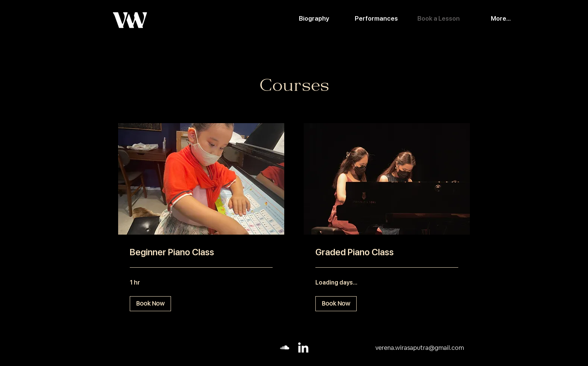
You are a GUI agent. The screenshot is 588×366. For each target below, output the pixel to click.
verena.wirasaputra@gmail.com (420, 348)
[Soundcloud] (285, 347)
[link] (201, 252)
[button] (150, 303)
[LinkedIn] (303, 347)
